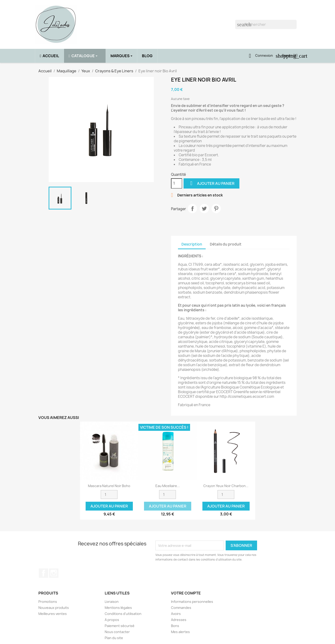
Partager (192, 209)
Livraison (112, 602)
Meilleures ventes (53, 614)
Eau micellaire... (168, 486)
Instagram (54, 573)
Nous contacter (117, 632)
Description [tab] (192, 244)
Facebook (44, 573)
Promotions (48, 602)
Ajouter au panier (211, 183)
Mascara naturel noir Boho (109, 486)
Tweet (204, 209)
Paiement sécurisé (120, 626)
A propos (112, 620)
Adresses (179, 620)
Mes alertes (180, 632)
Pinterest (216, 209)
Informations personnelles (192, 602)
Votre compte (186, 593)
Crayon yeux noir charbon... (226, 486)
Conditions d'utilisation (123, 614)
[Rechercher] (266, 24)
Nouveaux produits (54, 608)
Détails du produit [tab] (226, 244)
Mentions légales (118, 608)
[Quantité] (177, 183)
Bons (175, 626)
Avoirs (176, 614)
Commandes (181, 608)
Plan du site (114, 638)
